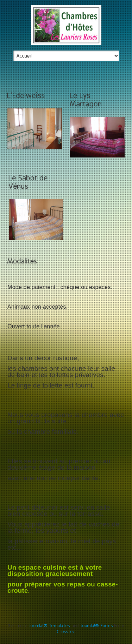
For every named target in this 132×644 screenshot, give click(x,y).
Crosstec (66, 632)
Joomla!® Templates (49, 626)
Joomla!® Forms (97, 626)
